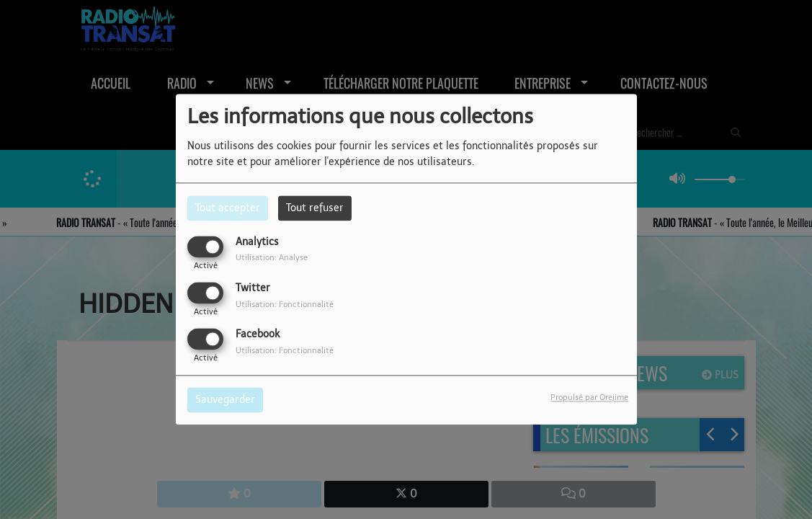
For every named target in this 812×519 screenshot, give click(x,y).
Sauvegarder (225, 400)
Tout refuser (315, 208)
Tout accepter (228, 208)
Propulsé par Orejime (589, 398)
